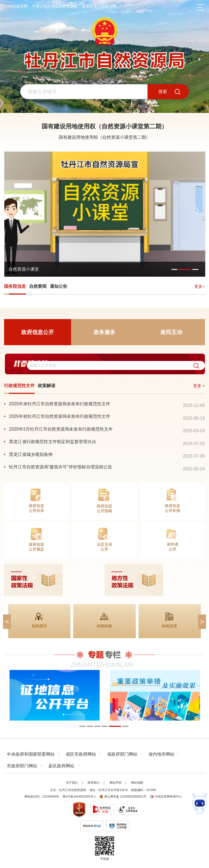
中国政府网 (18, 6)
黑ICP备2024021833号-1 (79, 796)
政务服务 (104, 332)
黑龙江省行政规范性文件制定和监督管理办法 (53, 441)
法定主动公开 (104, 547)
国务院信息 (15, 286)
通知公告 (59, 286)
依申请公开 (173, 547)
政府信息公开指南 (104, 508)
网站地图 (137, 783)
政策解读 (47, 386)
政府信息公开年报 (173, 508)
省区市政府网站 (81, 754)
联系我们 (94, 783)
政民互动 (171, 332)
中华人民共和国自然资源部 (55, 6)
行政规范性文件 (19, 386)
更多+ (200, 286)
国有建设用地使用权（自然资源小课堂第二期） (104, 126)
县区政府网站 (61, 766)
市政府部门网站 (22, 766)
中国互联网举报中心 (166, 796)
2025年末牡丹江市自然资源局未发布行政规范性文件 (60, 404)
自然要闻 (38, 286)
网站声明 (115, 783)
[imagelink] (104, 580)
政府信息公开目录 (36, 508)
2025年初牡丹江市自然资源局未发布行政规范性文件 (60, 416)
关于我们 (72, 783)
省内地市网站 (161, 754)
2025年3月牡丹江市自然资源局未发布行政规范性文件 (61, 429)
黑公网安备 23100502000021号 (123, 796)
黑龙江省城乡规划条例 (31, 454)
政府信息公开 (38, 332)
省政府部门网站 (122, 754)
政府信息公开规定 (36, 547)
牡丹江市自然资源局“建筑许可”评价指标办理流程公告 (61, 467)
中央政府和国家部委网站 (31, 754)
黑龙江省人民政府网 (99, 6)
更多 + (199, 386)
